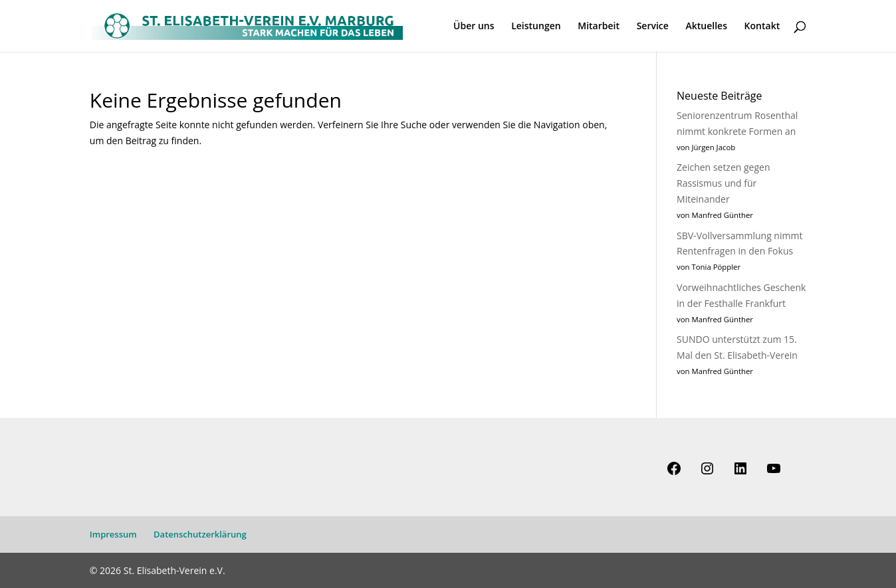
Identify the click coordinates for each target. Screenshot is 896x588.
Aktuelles (706, 27)
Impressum (113, 534)
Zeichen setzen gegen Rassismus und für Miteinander (723, 183)
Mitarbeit (599, 27)
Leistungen (536, 27)
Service (653, 27)
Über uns (474, 27)
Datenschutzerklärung (200, 534)
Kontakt (762, 27)
